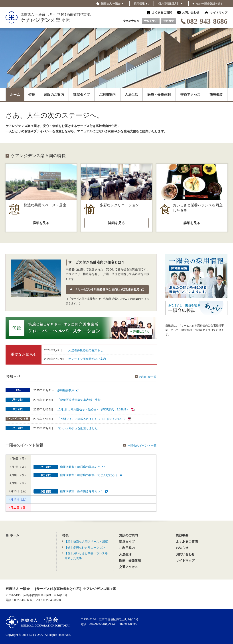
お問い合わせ (191, 13)
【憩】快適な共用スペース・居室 (86, 542)
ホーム (15, 95)
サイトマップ (219, 13)
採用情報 (142, 4)
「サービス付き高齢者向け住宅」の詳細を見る (109, 289)
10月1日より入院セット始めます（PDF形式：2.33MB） (96, 409)
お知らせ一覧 (146, 377)
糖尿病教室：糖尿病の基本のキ (82, 467)
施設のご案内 (54, 95)
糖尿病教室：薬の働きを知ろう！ (84, 491)
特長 (32, 95)
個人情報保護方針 (171, 4)
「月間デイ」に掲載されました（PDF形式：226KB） (94, 419)
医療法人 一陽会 (38, 622)
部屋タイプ (82, 95)
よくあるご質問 (162, 13)
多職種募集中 (68, 390)
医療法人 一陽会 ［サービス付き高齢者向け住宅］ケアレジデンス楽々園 (61, 589)
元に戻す (169, 21)
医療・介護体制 (159, 95)
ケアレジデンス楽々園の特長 (38, 156)
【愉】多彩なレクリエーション (85, 547)
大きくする (151, 21)
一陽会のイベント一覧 (140, 446)
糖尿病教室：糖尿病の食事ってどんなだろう (91, 475)
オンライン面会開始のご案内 (87, 359)
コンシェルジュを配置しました (77, 428)
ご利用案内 (107, 95)
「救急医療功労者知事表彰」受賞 (79, 400)
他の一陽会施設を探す (210, 4)
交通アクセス (190, 95)
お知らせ (182, 548)
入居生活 (131, 95)
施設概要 (216, 95)
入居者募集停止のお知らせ (86, 350)
